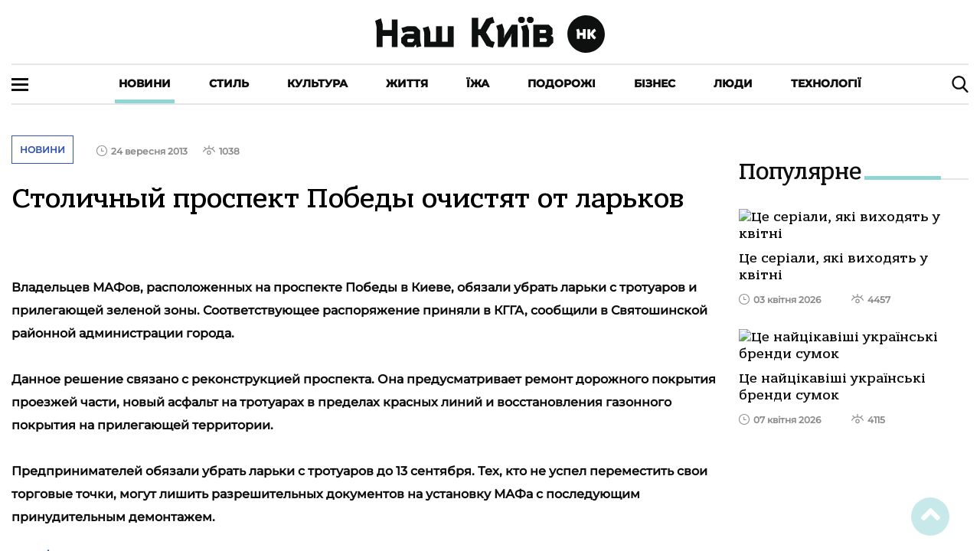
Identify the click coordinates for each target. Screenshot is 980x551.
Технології (826, 83)
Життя (407, 83)
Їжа (478, 83)
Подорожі (562, 83)
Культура (317, 83)
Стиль (229, 83)
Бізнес (655, 83)
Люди (733, 83)
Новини (145, 83)
